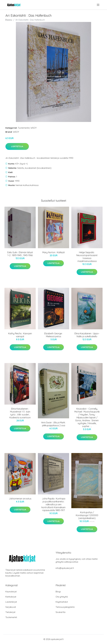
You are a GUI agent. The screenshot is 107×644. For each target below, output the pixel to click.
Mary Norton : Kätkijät (54, 252)
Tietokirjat (10, 612)
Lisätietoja (17, 146)
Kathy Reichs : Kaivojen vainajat (20, 335)
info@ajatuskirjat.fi (65, 568)
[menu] (98, 5)
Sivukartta (60, 612)
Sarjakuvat (11, 607)
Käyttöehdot (62, 602)
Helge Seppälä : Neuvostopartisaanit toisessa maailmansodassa (87, 257)
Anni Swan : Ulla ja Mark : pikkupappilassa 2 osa (54, 424)
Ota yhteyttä (62, 597)
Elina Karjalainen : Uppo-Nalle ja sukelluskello (87, 335)
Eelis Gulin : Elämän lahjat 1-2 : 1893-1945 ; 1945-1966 (20, 254)
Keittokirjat (11, 597)
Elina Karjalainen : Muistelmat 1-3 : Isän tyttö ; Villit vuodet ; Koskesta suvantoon (20, 413)
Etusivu (9, 20)
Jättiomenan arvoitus (20, 499)
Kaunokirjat (11, 592)
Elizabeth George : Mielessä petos (54, 335)
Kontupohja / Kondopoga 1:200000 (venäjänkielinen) (87, 515)
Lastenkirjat (11, 602)
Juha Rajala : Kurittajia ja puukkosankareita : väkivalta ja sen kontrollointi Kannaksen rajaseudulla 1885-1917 (53, 504)
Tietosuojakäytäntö (65, 607)
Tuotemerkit (24, 128)
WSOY (34, 128)
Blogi (58, 592)
